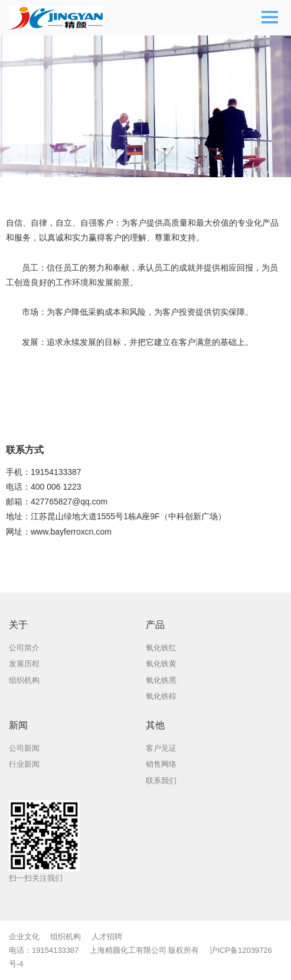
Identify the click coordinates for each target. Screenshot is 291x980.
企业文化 (24, 937)
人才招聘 (107, 937)
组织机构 (66, 937)
